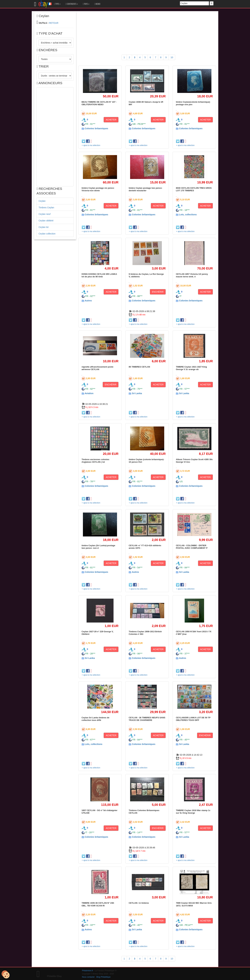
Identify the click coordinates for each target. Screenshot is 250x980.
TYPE (57, 4)
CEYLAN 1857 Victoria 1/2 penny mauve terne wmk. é (192, 275)
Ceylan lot (44, 227)
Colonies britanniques (96, 128)
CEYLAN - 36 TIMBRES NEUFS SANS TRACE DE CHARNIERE (147, 719)
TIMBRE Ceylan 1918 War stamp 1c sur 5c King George (193, 812)
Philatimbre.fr (88, 971)
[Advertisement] (55, 137)
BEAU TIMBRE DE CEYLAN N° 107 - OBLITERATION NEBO (99, 103)
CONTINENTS (72, 4)
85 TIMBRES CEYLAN (139, 367)
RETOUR (54, 23)
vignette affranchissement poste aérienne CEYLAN (97, 368)
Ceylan (42, 201)
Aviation (89, 393)
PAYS (86, 4)
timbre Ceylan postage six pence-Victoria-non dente (98, 189)
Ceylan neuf (45, 214)
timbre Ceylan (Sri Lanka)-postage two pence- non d (98, 547)
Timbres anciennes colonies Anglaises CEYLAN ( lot (96, 461)
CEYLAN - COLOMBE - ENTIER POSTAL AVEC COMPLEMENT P (192, 547)
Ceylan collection (47, 234)
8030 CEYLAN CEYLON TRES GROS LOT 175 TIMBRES (194, 189)
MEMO (97, 4)
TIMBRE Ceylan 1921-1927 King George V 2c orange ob (191, 368)
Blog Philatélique (104, 977)
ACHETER (111, 120)
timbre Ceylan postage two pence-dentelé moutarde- (145, 189)
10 (172, 57)
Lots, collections (188, 215)
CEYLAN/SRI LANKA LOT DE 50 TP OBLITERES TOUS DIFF (193, 719)
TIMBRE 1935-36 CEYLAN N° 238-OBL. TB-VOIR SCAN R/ (98, 904)
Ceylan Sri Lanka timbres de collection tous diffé (96, 719)
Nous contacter (88, 977)
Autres (88, 301)
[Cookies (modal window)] (6, 975)
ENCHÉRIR (158, 292)
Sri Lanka (137, 393)
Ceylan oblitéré (46, 221)
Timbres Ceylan (46, 208)
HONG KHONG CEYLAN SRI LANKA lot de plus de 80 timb (99, 275)
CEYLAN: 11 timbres (139, 903)
